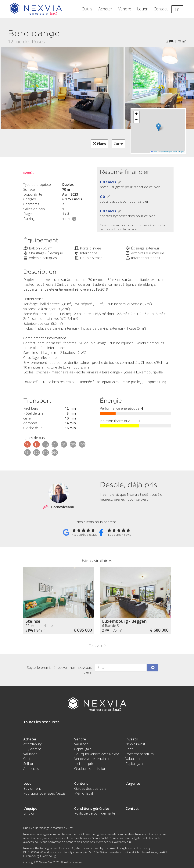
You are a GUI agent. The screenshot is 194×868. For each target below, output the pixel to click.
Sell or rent (32, 764)
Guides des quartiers (90, 788)
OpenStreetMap (165, 152)
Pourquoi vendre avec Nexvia (97, 754)
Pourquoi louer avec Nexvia (44, 793)
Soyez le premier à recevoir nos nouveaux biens (59, 670)
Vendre (125, 9)
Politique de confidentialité (95, 813)
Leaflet (154, 152)
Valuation (30, 754)
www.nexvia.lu (122, 842)
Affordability (32, 744)
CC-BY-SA (174, 152)
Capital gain (83, 749)
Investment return (140, 754)
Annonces (31, 768)
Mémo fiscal (84, 793)
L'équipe (30, 808)
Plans (99, 144)
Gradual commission (90, 768)
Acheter (105, 9)
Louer (142, 9)
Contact (161, 9)
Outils (87, 9)
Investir (132, 739)
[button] (158, 127)
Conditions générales (92, 808)
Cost (27, 759)
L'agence (133, 783)
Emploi (29, 813)
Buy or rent (32, 749)
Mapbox (182, 152)
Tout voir (97, 645)
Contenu (81, 783)
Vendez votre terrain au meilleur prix (92, 761)
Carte (118, 144)
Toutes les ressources (41, 722)
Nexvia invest (135, 744)
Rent (129, 749)
